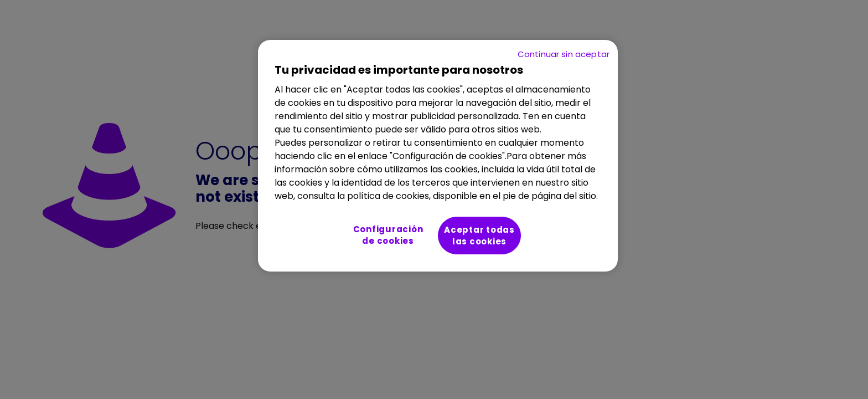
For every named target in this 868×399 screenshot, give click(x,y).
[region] (438, 156)
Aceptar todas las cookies (479, 236)
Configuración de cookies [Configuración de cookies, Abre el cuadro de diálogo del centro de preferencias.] (388, 235)
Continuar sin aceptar (564, 54)
